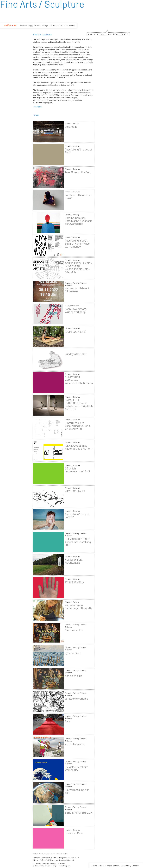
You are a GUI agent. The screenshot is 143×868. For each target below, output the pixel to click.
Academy (24, 25)
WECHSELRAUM (75, 491)
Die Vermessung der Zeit (77, 791)
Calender (102, 866)
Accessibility (126, 866)
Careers (64, 25)
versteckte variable (76, 699)
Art (51, 25)
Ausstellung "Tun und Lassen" (77, 515)
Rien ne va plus (74, 630)
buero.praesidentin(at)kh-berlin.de (63, 860)
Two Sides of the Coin (78, 172)
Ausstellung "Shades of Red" (78, 151)
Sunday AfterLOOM (76, 354)
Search (94, 866)
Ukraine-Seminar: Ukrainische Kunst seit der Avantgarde (78, 221)
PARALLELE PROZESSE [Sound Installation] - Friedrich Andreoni (79, 404)
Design (45, 25)
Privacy (61, 864)
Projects (57, 25)
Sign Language (64, 866)
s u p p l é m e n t (75, 744)
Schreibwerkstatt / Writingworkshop (76, 310)
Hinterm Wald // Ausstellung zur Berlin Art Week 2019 (78, 426)
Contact (116, 866)
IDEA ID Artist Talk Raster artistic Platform (79, 447)
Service (72, 26)
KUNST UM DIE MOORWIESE (74, 561)
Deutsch (136, 866)
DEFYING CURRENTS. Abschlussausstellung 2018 (78, 542)
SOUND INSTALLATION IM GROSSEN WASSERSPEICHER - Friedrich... (79, 268)
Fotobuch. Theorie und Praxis (78, 196)
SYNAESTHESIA (74, 582)
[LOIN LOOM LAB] (75, 332)
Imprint (53, 864)
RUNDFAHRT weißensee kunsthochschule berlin (79, 380)
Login (109, 866)
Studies (38, 25)
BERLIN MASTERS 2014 (79, 812)
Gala (67, 721)
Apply (31, 25)
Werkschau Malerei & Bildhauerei (77, 290)
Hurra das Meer (74, 833)
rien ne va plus (73, 676)
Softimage (71, 127)
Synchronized (73, 653)
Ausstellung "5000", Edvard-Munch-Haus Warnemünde (77, 243)
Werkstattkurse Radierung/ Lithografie (78, 607)
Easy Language (50, 866)
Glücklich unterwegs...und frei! (77, 470)
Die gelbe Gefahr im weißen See (76, 768)
